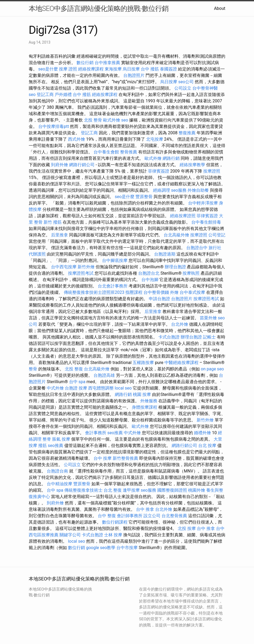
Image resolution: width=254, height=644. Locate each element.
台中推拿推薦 (107, 63)
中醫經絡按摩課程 (181, 363)
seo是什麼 (48, 69)
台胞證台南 (57, 471)
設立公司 (152, 516)
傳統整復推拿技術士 (83, 490)
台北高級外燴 (176, 235)
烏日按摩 (131, 69)
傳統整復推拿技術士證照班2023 (94, 292)
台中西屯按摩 (64, 267)
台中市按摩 (127, 548)
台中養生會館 (106, 152)
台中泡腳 (150, 280)
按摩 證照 (68, 69)
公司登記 (217, 235)
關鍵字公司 (70, 535)
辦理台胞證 (175, 267)
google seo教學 (101, 548)
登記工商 (45, 95)
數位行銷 (85, 63)
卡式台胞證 (169, 337)
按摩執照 (191, 273)
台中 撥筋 (150, 69)
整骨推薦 (129, 152)
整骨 (33, 369)
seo (32, 95)
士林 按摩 (113, 535)
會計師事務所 (130, 516)
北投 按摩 (187, 528)
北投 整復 (74, 369)
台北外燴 (180, 324)
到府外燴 (60, 165)
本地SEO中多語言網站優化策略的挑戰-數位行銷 (99, 9)
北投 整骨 (93, 120)
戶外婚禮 (63, 95)
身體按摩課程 (145, 407)
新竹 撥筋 (53, 222)
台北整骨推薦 (174, 516)
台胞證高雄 (104, 375)
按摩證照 (212, 171)
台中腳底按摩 (115, 260)
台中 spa (77, 382)
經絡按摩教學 (192, 165)
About (220, 8)
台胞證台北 (149, 273)
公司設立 (183, 88)
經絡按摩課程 (91, 69)
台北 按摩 (207, 446)
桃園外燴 (197, 490)
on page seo (212, 369)
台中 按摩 (103, 458)
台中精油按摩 (60, 484)
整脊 (47, 439)
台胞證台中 (197, 248)
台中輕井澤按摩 (203, 203)
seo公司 (186, 82)
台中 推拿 (145, 509)
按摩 (83, 388)
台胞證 (71, 388)
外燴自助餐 (198, 190)
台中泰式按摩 (192, 292)
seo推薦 (115, 433)
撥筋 (43, 446)
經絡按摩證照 (183, 216)
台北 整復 (113, 490)
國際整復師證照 (172, 490)
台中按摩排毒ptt (54, 126)
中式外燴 (55, 388)
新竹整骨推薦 (125, 458)
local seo (123, 388)
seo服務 (179, 190)
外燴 (174, 292)
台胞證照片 (134, 75)
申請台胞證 (159, 299)
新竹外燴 (86, 267)
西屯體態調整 (101, 388)
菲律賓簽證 (159, 171)
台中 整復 (107, 516)
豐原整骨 (144, 197)
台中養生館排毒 (206, 222)
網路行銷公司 (82, 165)
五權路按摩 (143, 363)
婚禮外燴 (202, 433)
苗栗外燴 (208, 318)
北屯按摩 (155, 139)
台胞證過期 (165, 254)
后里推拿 (60, 235)
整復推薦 (187, 133)
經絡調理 (162, 190)
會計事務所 (96, 433)
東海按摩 (113, 69)
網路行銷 (171, 158)
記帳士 (209, 337)
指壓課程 (134, 292)
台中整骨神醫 (205, 88)
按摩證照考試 (81, 273)
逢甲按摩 (131, 490)
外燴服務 (149, 401)
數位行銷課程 (115, 522)
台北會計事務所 (113, 286)
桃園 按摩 (142, 394)
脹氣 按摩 (61, 439)
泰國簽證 (168, 69)
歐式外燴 (112, 120)
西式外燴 (77, 139)
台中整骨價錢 (156, 292)
